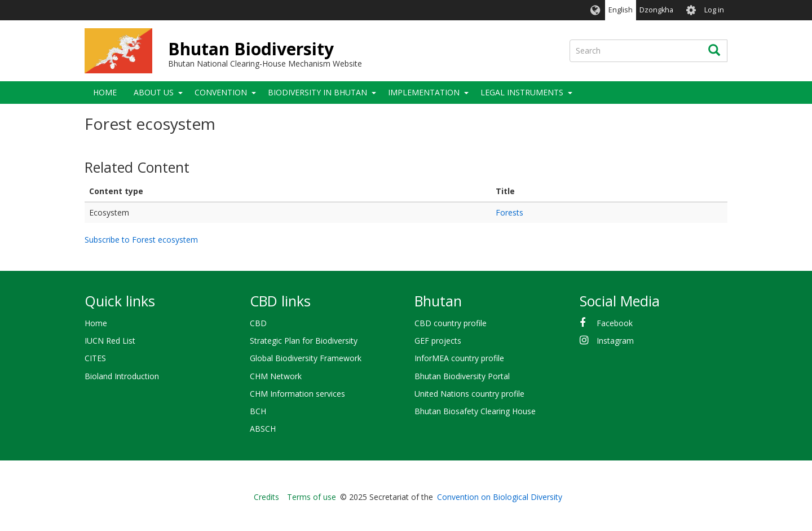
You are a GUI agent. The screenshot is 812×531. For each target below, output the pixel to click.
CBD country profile (451, 323)
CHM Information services (297, 394)
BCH (258, 411)
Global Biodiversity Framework (306, 358)
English (621, 10)
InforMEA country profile (459, 358)
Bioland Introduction (122, 376)
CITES (95, 358)
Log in (714, 10)
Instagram (615, 341)
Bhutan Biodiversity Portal (462, 376)
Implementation (424, 92)
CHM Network (276, 376)
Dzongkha (656, 10)
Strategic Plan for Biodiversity (304, 341)
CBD (258, 323)
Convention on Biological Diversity (500, 497)
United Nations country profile (469, 394)
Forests (509, 212)
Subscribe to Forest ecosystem (141, 240)
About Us (154, 92)
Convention (221, 92)
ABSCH (263, 429)
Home (105, 92)
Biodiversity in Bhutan (317, 92)
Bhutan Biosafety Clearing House (475, 411)
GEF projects (438, 341)
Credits (266, 497)
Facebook (615, 323)
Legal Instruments (522, 92)
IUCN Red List (110, 341)
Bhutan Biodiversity (251, 49)
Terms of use (312, 497)
